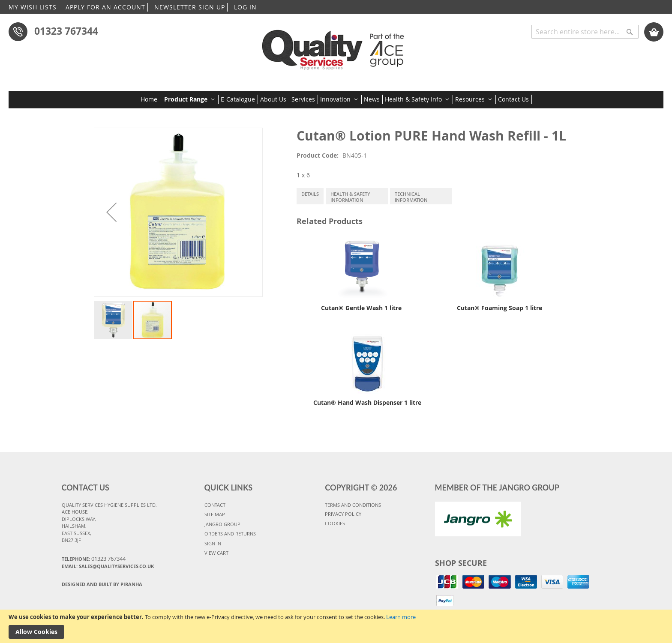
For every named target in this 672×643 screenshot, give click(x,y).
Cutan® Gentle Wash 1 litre (361, 308)
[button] (111, 212)
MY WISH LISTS (33, 7)
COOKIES (335, 523)
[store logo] (336, 47)
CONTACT (215, 505)
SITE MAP (215, 514)
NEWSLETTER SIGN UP (190, 7)
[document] (336, 626)
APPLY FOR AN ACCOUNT (105, 7)
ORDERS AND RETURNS (230, 534)
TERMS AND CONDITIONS (353, 505)
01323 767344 (66, 31)
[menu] (336, 99)
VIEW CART (216, 553)
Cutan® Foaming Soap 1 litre (499, 308)
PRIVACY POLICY (343, 514)
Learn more (401, 617)
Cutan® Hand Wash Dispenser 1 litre (367, 402)
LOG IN (245, 7)
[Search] (630, 27)
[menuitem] (150, 99)
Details (310, 194)
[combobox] (585, 32)
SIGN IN (213, 543)
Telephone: (94, 559)
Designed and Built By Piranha (102, 584)
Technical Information (411, 197)
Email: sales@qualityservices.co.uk (108, 566)
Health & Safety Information (350, 197)
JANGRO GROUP (222, 524)
